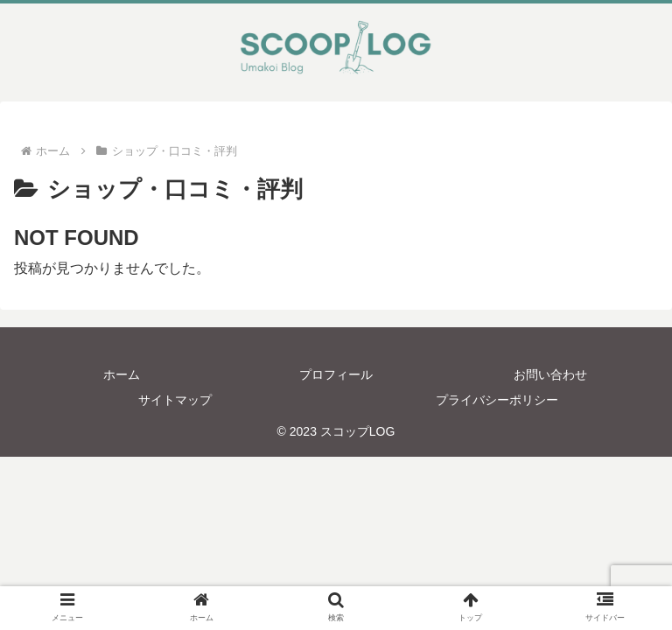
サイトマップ (175, 400)
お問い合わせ (550, 374)
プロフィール (336, 374)
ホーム (122, 374)
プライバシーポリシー (497, 400)
